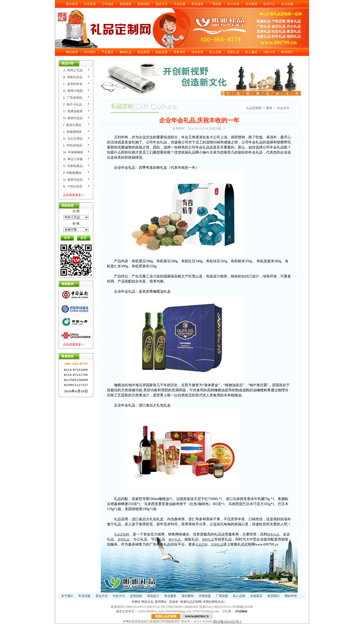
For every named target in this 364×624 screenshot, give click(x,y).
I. (72, 125)
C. (73, 84)
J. (72, 132)
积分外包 (233, 4)
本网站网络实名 (213, 602)
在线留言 (256, 596)
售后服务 (197, 4)
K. (73, 139)
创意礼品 (233, 52)
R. (73, 186)
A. (73, 70)
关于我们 (90, 52)
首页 (270, 108)
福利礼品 (208, 540)
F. (73, 104)
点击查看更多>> (74, 195)
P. (72, 173)
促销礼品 (124, 540)
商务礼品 (273, 534)
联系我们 (287, 52)
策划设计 (153, 596)
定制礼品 (217, 545)
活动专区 (197, 52)
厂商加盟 (215, 4)
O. (73, 166)
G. (73, 111)
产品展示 (108, 52)
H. (73, 118)
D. (73, 91)
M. (73, 152)
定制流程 (144, 4)
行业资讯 (90, 4)
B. (73, 77)
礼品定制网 (122, 534)
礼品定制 (201, 545)
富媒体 (174, 602)
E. (73, 98)
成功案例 (251, 4)
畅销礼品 (126, 52)
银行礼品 (175, 540)
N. (73, 159)
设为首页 (72, 4)
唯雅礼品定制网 (191, 602)
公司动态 (108, 4)
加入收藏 (287, 4)
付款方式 (269, 52)
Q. (73, 180)
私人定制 (215, 52)
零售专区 (179, 52)
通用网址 (161, 602)
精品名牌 (162, 52)
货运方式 (162, 4)
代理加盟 (205, 596)
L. (73, 145)
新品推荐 (144, 52)
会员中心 (269, 4)
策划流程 (126, 4)
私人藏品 (251, 52)
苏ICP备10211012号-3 (227, 621)
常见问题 (179, 4)
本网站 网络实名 (142, 602)
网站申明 (291, 596)
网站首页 (72, 52)
